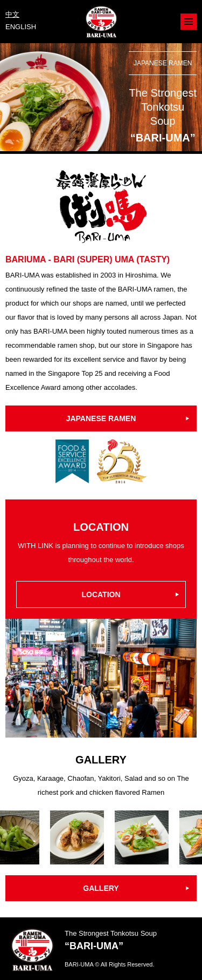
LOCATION (101, 594)
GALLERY (101, 888)
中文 (12, 14)
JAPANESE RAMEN (101, 418)
